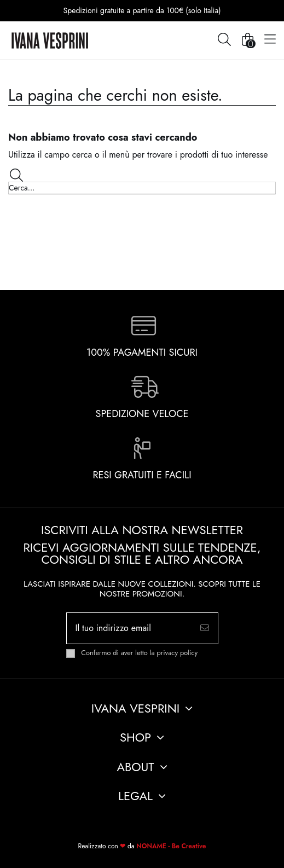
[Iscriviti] (205, 628)
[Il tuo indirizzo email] (129, 628)
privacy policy (178, 653)
